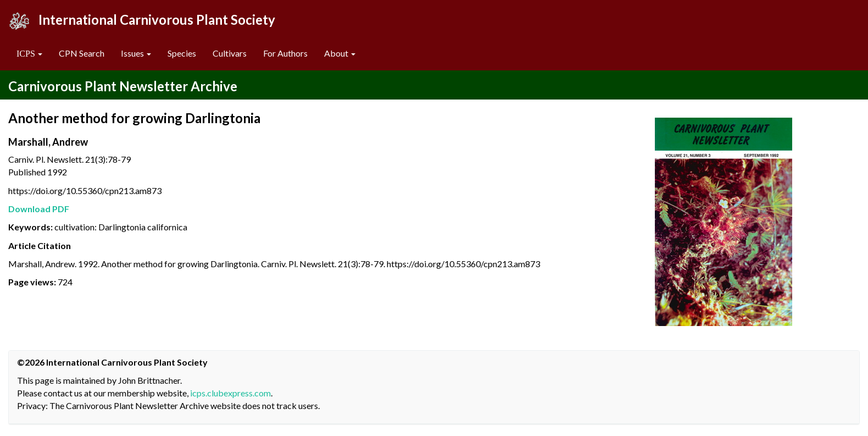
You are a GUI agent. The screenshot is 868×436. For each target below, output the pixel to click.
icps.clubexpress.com (230, 393)
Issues (136, 53)
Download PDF (39, 209)
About (340, 53)
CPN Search (82, 53)
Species (182, 53)
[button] (29, 54)
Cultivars (230, 53)
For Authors (285, 53)
